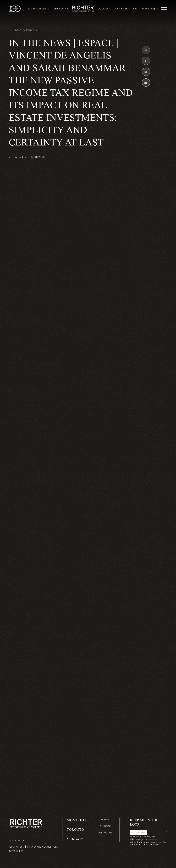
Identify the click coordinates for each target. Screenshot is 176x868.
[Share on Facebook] (146, 61)
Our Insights (122, 9)
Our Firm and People (145, 9)
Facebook (105, 826)
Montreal (77, 820)
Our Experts (105, 9)
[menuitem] (38, 9)
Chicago (75, 839)
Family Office (60, 9)
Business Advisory (38, 9)
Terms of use (16, 847)
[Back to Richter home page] (26, 824)
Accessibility (16, 851)
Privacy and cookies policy (43, 847)
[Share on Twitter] (146, 50)
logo (83, 7)
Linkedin (104, 819)
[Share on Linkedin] (146, 72)
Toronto (75, 829)
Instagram (105, 832)
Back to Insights (26, 30)
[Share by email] (146, 83)
